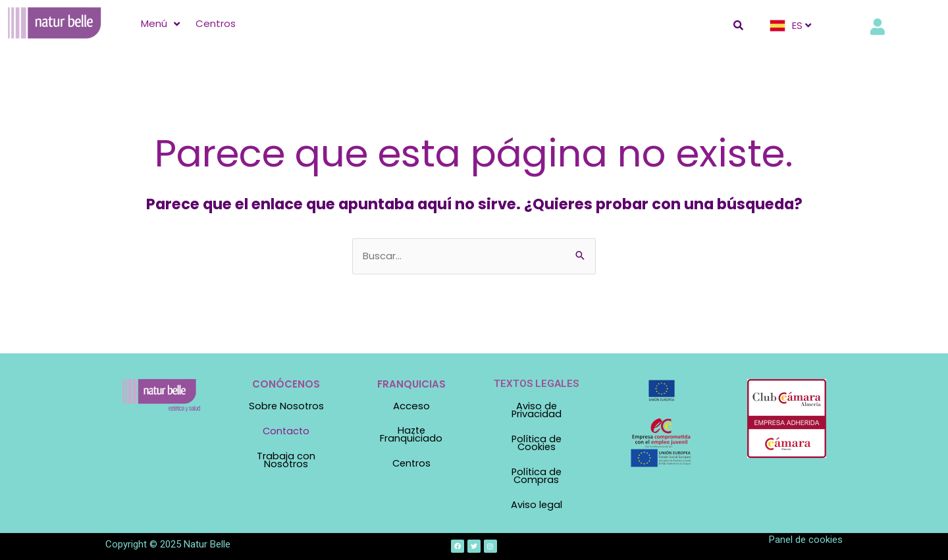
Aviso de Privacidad (536, 411)
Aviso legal (536, 502)
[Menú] (162, 24)
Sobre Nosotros (286, 407)
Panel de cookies (806, 536)
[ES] (792, 26)
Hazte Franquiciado (411, 435)
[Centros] (216, 24)
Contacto (286, 431)
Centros (411, 463)
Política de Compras (536, 474)
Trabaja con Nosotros (286, 459)
